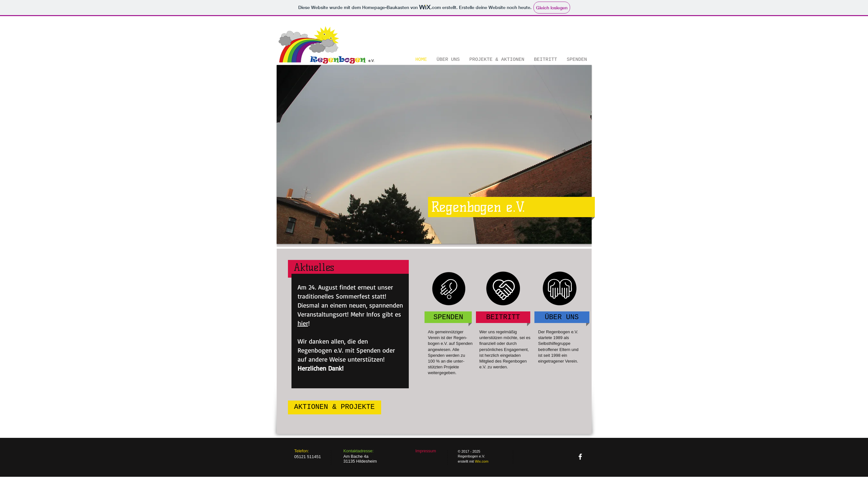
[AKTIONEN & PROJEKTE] (335, 407)
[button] (434, 154)
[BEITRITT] (503, 318)
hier (303, 323)
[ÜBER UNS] (562, 318)
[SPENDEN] (448, 318)
